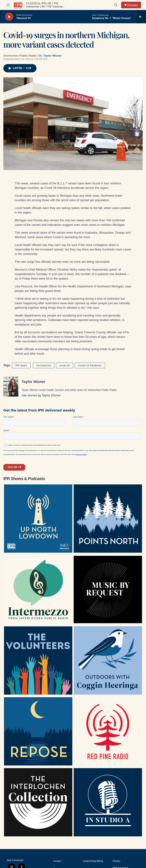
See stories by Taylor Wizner (41, 395)
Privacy (116, 861)
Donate (132, 5)
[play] (9, 17)
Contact (57, 861)
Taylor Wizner (52, 56)
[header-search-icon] (116, 5)
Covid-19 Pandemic (90, 365)
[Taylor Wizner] (11, 387)
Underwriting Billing (93, 861)
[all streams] (141, 17)
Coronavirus (44, 365)
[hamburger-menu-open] (8, 5)
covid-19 (65, 365)
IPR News (21, 365)
